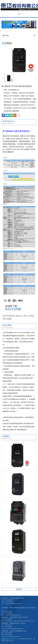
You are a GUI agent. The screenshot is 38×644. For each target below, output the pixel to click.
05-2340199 (8, 625)
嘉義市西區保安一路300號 (18, 623)
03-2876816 (8, 611)
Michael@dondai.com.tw (13, 615)
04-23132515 (9, 600)
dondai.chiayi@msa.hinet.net (15, 629)
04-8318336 (8, 619)
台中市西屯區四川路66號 (17, 598)
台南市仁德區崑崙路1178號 (18, 631)
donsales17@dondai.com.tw (26, 621)
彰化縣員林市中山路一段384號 (19, 617)
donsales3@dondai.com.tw (14, 604)
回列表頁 (19, 589)
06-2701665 (8, 633)
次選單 (19, 36)
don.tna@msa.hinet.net (13, 636)
